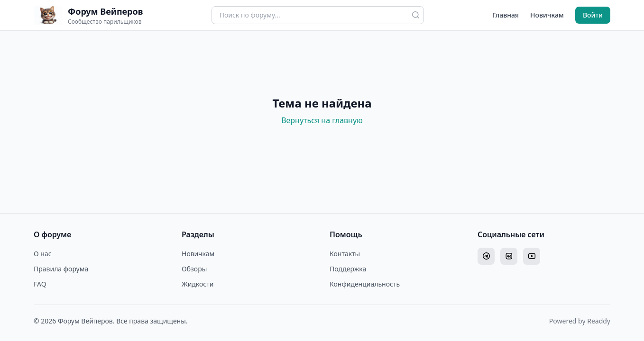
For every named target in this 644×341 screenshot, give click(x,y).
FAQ (40, 284)
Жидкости (198, 284)
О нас (43, 254)
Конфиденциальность (365, 284)
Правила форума (61, 269)
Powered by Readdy (580, 321)
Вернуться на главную (322, 120)
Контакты (345, 254)
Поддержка (348, 269)
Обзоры (194, 269)
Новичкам (547, 15)
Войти (593, 15)
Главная (506, 15)
